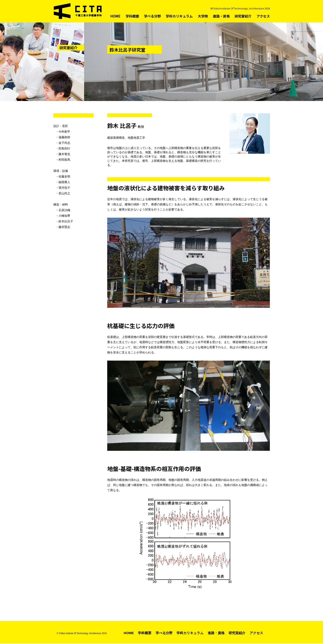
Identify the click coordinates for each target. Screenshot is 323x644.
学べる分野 (152, 16)
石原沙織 (64, 210)
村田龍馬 (64, 160)
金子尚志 (64, 143)
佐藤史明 (64, 176)
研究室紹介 (243, 16)
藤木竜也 (64, 154)
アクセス (263, 16)
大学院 (203, 16)
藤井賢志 (64, 227)
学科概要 (132, 16)
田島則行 (64, 148)
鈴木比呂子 (66, 221)
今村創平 (64, 132)
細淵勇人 (64, 182)
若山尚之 (64, 193)
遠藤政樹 (64, 137)
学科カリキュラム (179, 16)
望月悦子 (64, 188)
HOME (115, 16)
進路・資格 (221, 16)
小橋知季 (64, 216)
